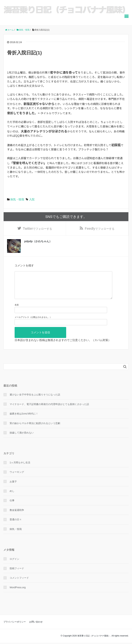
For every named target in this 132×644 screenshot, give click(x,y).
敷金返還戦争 (17, 516)
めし (12, 497)
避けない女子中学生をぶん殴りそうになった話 (35, 401)
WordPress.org (18, 593)
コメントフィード (19, 584)
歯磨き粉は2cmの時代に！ (24, 420)
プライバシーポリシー (15, 628)
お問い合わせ (36, 628)
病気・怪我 (17, 199)
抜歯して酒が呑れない (22, 439)
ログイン (14, 565)
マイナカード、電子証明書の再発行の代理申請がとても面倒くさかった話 (49, 410)
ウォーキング (17, 478)
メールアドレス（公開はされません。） (33, 323)
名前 (17, 311)
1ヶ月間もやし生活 (20, 469)
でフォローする (38, 229)
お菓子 (13, 488)
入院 (32, 199)
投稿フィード (17, 574)
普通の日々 (16, 525)
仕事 (12, 506)
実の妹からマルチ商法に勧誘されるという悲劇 (35, 429)
